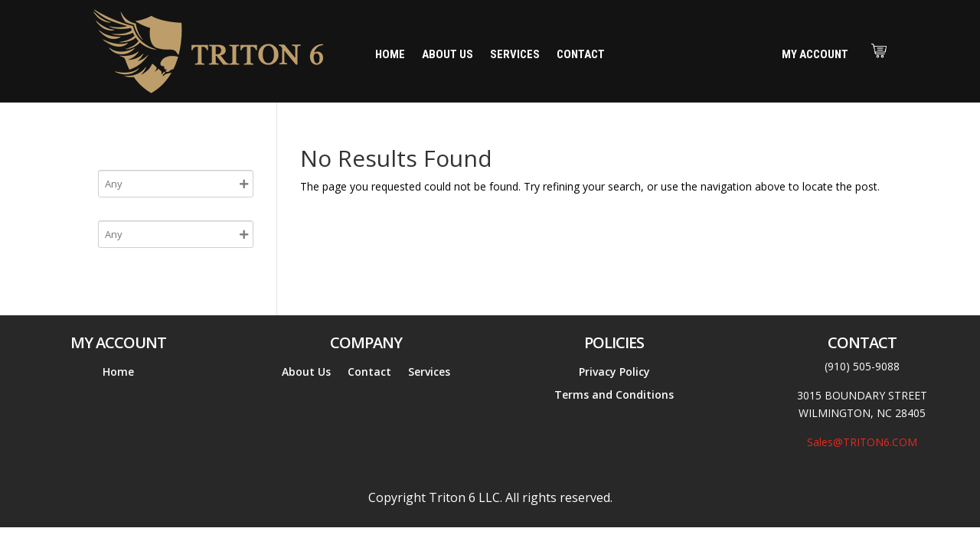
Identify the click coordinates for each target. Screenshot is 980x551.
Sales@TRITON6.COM (862, 442)
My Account (815, 54)
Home (390, 55)
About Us (448, 55)
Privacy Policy (614, 373)
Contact (581, 55)
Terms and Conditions (614, 396)
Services (515, 55)
